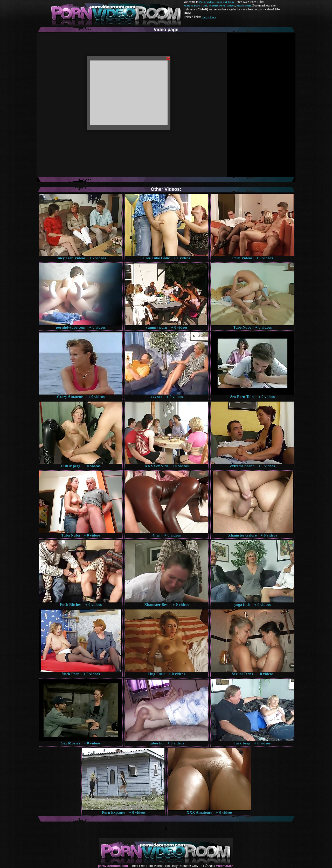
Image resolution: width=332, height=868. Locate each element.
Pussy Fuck (209, 17)
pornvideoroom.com (113, 866)
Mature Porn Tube (196, 5)
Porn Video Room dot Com (216, 2)
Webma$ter (224, 866)
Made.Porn (244, 5)
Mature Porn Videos (222, 5)
